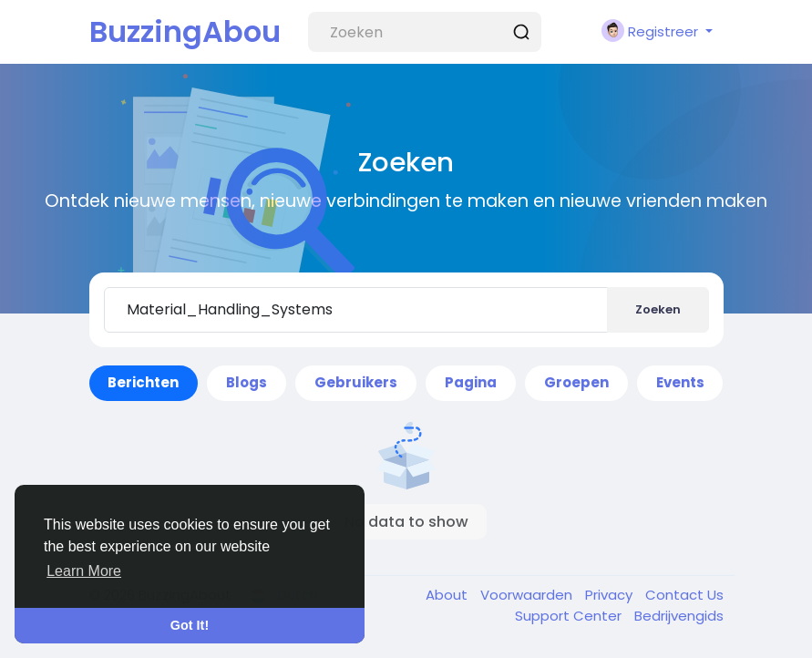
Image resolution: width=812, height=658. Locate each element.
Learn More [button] (84, 571)
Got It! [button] (190, 625)
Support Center (570, 616)
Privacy (611, 595)
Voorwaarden (528, 595)
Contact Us (684, 595)
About (448, 595)
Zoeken (658, 309)
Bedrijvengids (679, 616)
